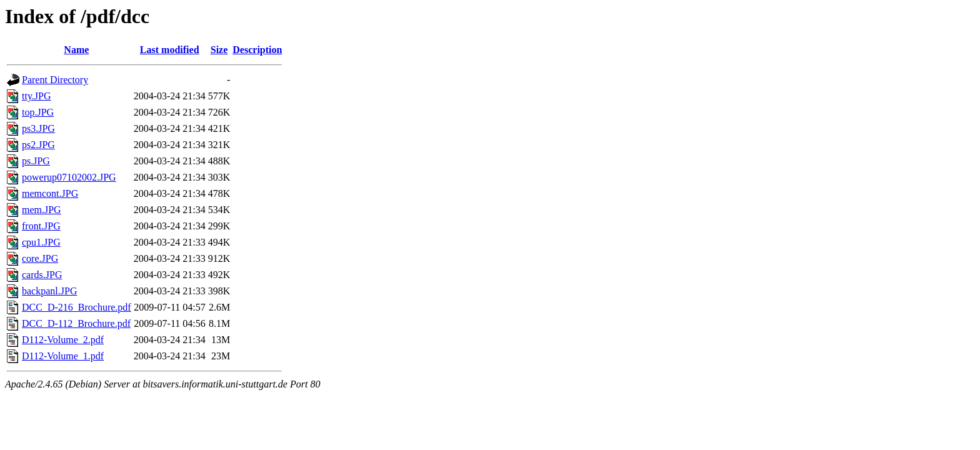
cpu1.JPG (41, 242)
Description (257, 50)
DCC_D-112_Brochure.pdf (76, 323)
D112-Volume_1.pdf (63, 356)
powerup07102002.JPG (69, 177)
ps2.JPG (38, 145)
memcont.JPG (50, 193)
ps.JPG (36, 161)
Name (76, 50)
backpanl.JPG (49, 291)
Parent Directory (55, 80)
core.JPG (40, 258)
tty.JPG (37, 96)
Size (219, 50)
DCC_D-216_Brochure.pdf (77, 307)
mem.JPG (42, 210)
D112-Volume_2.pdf (63, 340)
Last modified (170, 50)
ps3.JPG (38, 128)
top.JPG (38, 112)
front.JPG (41, 226)
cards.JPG (42, 275)
